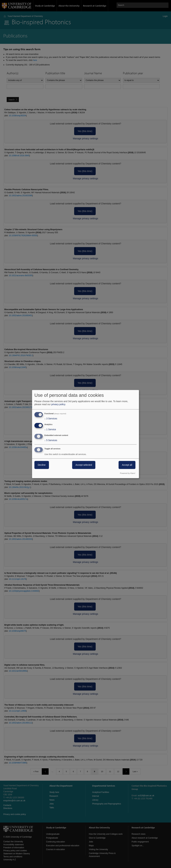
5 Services (51, 440)
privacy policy (58, 404)
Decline (42, 465)
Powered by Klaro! (128, 473)
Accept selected (84, 465)
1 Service (50, 430)
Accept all (127, 465)
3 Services (51, 419)
